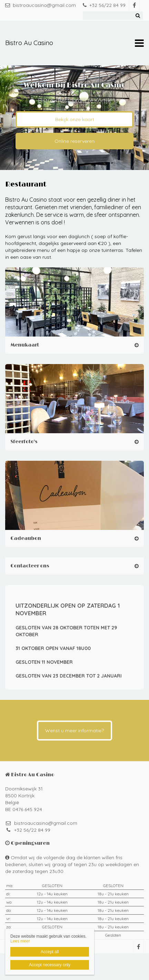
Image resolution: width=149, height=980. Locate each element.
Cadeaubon (26, 538)
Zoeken (138, 15)
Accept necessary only (50, 965)
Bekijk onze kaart (75, 119)
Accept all (50, 952)
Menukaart (25, 345)
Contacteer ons (30, 566)
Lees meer (20, 941)
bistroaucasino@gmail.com (41, 5)
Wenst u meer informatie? (74, 731)
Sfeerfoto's (24, 442)
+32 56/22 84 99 (104, 5)
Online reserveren (74, 141)
